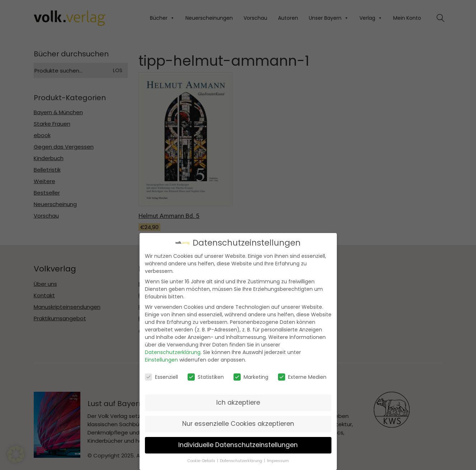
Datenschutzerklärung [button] (241, 460)
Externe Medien (302, 376)
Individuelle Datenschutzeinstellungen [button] (238, 444)
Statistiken (206, 376)
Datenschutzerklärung (173, 352)
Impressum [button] (278, 460)
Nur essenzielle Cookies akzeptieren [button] (238, 423)
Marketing (251, 376)
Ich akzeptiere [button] (238, 402)
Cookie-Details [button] (201, 460)
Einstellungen (161, 359)
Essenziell (161, 376)
